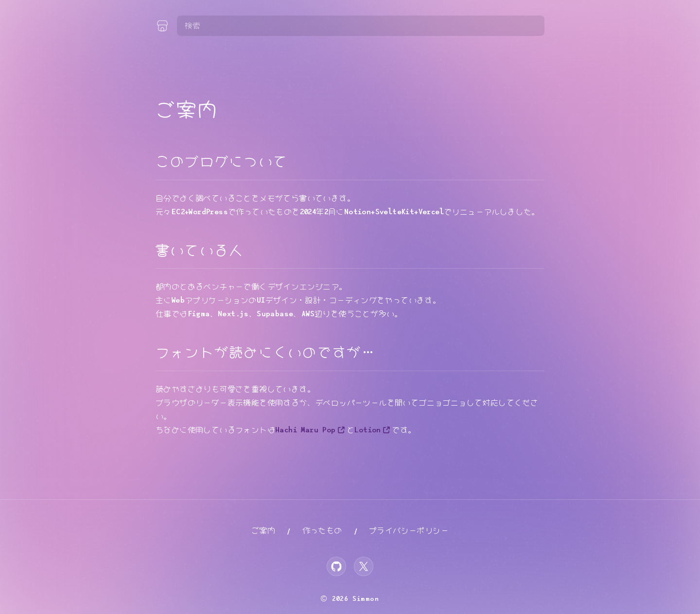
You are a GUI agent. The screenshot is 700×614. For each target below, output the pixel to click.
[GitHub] (336, 566)
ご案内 (263, 531)
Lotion (367, 430)
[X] (364, 566)
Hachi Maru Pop (306, 430)
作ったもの (322, 531)
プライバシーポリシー (409, 531)
